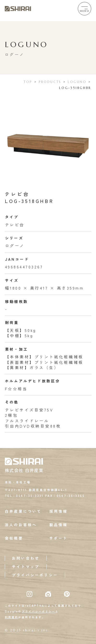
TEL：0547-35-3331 (24, 496)
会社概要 (14, 538)
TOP (28, 82)
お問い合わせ (26, 558)
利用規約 (11, 617)
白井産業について (23, 511)
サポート (59, 538)
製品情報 (59, 525)
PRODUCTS (50, 82)
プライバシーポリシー (35, 575)
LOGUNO (77, 82)
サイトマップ (26, 566)
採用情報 (59, 511)
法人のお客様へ (21, 525)
